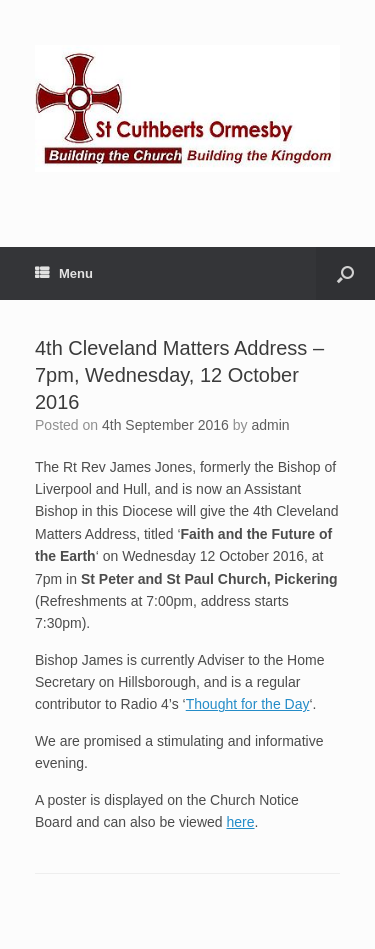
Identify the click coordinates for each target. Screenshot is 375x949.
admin (270, 425)
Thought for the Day (248, 704)
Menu (64, 273)
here (240, 822)
